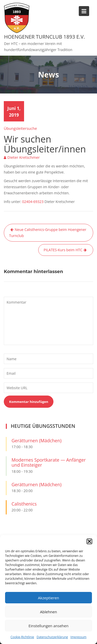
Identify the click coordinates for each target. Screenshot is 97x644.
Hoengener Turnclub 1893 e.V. (44, 37)
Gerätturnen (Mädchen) (37, 441)
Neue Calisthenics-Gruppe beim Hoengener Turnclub (48, 233)
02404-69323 (33, 202)
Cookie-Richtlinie (22, 637)
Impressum (78, 637)
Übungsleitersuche (20, 128)
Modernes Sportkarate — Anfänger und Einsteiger (49, 462)
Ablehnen (48, 612)
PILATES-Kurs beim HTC (63, 250)
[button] (89, 541)
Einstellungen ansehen (49, 626)
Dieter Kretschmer (24, 157)
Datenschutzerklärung (52, 637)
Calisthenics (24, 504)
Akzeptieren (48, 598)
